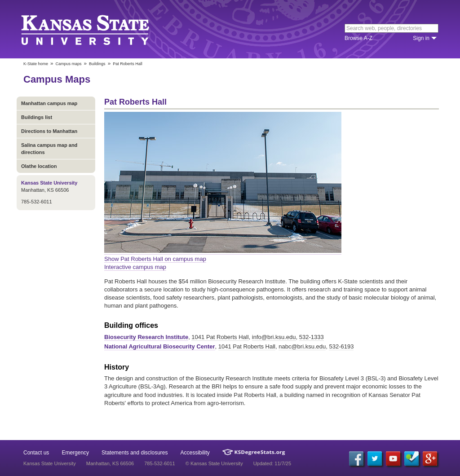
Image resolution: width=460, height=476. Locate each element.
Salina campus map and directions (49, 149)
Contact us (36, 453)
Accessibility (195, 453)
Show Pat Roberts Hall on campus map (155, 259)
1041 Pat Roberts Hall (220, 337)
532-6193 (341, 346)
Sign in (421, 38)
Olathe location (39, 166)
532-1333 (312, 337)
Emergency (75, 453)
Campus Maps (57, 79)
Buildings (97, 64)
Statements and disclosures (135, 453)
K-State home (36, 64)
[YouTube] (393, 458)
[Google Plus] (430, 458)
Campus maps (69, 64)
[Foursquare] (411, 458)
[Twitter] (375, 458)
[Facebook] (356, 458)
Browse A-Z (358, 38)
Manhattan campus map (49, 103)
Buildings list (37, 117)
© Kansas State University (214, 463)
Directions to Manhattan (49, 131)
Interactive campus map (135, 267)
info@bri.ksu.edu (274, 337)
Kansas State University (96, 29)
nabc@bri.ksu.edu (302, 346)
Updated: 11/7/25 (272, 463)
